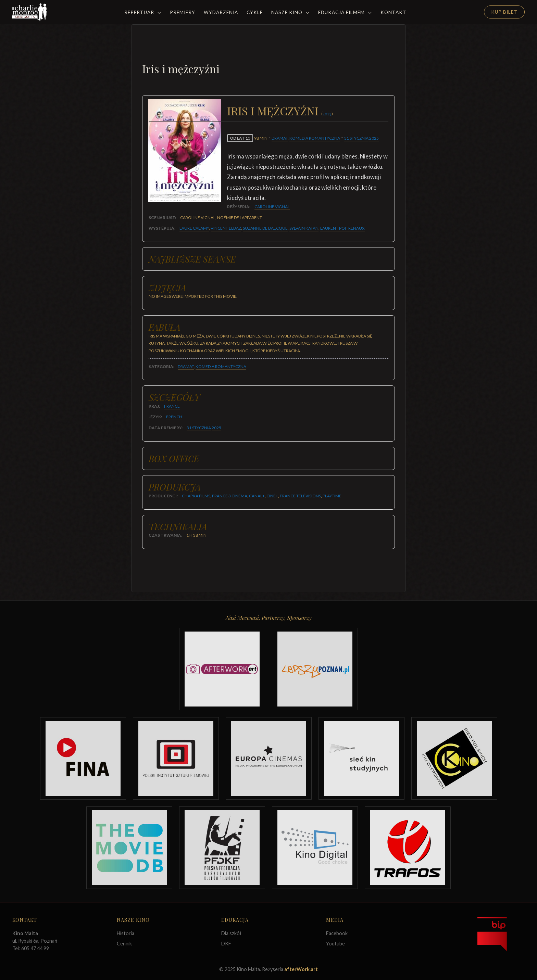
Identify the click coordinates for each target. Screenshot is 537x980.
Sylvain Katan (304, 228)
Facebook (337, 933)
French (174, 417)
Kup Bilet (504, 12)
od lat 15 (240, 138)
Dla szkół (231, 933)
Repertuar (143, 12)
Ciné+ (272, 496)
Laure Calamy (194, 228)
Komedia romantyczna (315, 138)
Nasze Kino (290, 12)
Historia (126, 933)
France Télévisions (300, 496)
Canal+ (257, 496)
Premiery (183, 12)
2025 (327, 113)
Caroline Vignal (272, 207)
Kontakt (394, 12)
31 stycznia (356, 138)
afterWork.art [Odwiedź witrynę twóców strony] (301, 969)
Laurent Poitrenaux (342, 228)
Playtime (332, 496)
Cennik (124, 944)
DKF (226, 944)
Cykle (255, 12)
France (172, 406)
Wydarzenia (221, 12)
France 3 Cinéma (230, 496)
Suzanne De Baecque (265, 228)
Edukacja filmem (345, 12)
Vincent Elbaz (226, 228)
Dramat (280, 138)
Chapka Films (196, 496)
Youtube (335, 944)
